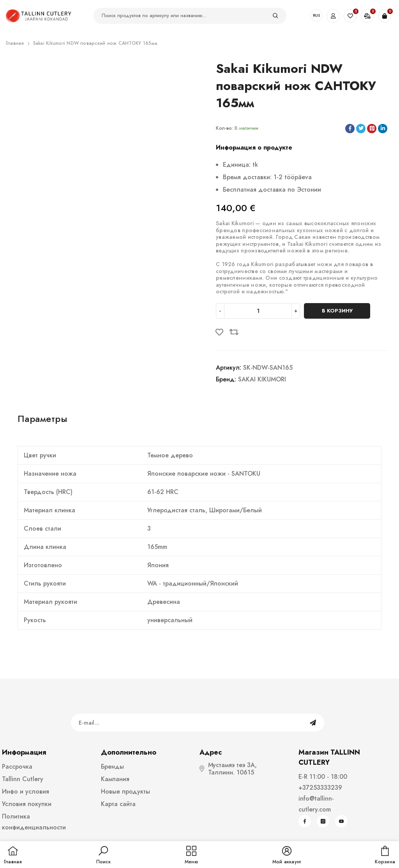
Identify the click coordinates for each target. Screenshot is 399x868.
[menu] (192, 856)
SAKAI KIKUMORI (262, 379)
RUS (316, 15)
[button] (103, 856)
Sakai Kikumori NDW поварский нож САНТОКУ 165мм (95, 43)
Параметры (42, 419)
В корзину (337, 311)
